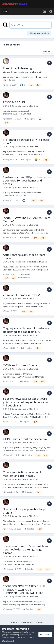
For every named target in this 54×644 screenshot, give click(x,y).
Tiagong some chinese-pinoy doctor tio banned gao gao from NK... (26, 330)
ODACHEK (8, 106)
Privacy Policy (27, 622)
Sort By (47, 52)
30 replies (26, 160)
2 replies (24, 422)
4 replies (24, 381)
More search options (39, 33)
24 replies (26, 348)
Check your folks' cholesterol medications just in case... (22, 474)
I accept (45, 634)
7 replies (28, 609)
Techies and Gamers (38, 262)
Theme (15, 622)
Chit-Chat (36, 72)
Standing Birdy (9, 72)
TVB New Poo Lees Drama (20, 365)
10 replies (30, 119)
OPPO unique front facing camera (25, 439)
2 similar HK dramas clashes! (21, 295)
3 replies (24, 238)
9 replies (25, 274)
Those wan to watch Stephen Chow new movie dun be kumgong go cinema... (25, 549)
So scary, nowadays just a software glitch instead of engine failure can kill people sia (25, 402)
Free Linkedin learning (17, 68)
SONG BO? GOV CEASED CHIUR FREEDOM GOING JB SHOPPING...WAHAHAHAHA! (24, 590)
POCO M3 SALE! (14, 102)
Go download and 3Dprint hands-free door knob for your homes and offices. (27, 180)
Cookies (40, 622)
